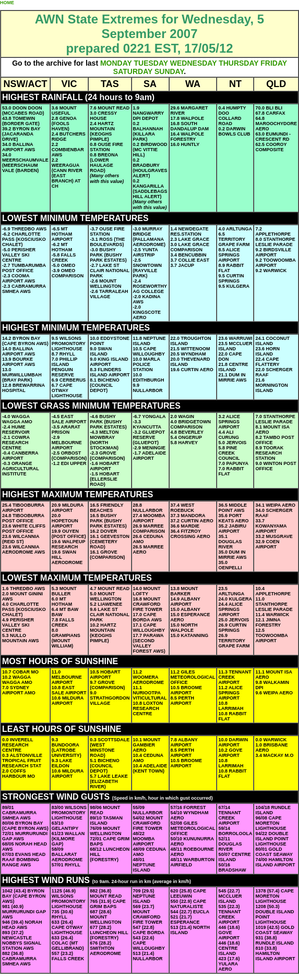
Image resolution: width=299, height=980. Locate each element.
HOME (7, 3)
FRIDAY (274, 63)
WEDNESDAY (193, 63)
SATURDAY (133, 71)
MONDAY (116, 63)
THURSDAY (238, 63)
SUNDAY (169, 71)
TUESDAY (151, 63)
